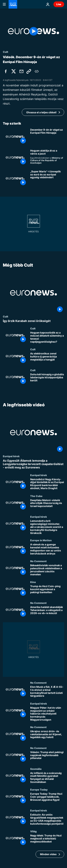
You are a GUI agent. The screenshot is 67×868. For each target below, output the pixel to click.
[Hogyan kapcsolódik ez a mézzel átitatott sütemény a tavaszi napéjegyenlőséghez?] (47, 337)
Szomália (36, 769)
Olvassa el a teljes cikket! (41, 112)
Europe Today (39, 789)
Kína (33, 582)
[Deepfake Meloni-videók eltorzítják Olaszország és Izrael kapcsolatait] (47, 505)
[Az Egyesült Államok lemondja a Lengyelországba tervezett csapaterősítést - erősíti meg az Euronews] (33, 464)
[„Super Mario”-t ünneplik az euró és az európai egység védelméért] (47, 178)
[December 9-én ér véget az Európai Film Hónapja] (47, 137)
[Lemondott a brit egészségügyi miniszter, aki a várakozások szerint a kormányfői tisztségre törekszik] (47, 527)
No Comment (38, 561)
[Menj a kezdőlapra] (13, 4)
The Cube (36, 496)
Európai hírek (11, 456)
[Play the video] (33, 31)
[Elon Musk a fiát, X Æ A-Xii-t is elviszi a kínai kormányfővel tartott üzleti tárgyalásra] (47, 692)
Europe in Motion (41, 540)
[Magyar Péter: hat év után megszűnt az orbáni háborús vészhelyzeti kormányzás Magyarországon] (47, 714)
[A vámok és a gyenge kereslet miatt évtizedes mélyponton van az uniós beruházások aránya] (47, 549)
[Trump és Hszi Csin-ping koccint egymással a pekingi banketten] (47, 591)
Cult (6, 316)
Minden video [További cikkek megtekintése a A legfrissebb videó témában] (48, 854)
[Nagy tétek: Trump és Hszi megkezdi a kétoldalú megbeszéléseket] (47, 840)
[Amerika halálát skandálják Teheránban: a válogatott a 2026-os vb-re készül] (47, 612)
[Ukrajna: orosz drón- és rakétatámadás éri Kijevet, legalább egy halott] (47, 736)
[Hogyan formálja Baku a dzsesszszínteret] (47, 157)
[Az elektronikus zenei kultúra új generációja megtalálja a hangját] (47, 358)
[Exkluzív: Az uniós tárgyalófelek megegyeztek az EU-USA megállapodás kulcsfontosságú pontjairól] (47, 819)
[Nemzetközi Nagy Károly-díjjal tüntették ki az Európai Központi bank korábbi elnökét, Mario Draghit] (47, 484)
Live (59, 4)
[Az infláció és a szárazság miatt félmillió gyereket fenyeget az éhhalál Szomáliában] (47, 778)
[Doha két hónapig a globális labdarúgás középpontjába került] (47, 379)
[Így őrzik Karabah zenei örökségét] (33, 321)
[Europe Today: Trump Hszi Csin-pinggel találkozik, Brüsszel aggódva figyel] (47, 798)
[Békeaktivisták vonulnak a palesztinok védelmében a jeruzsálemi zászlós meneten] (47, 570)
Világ (33, 831)
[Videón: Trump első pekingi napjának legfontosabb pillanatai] (47, 757)
